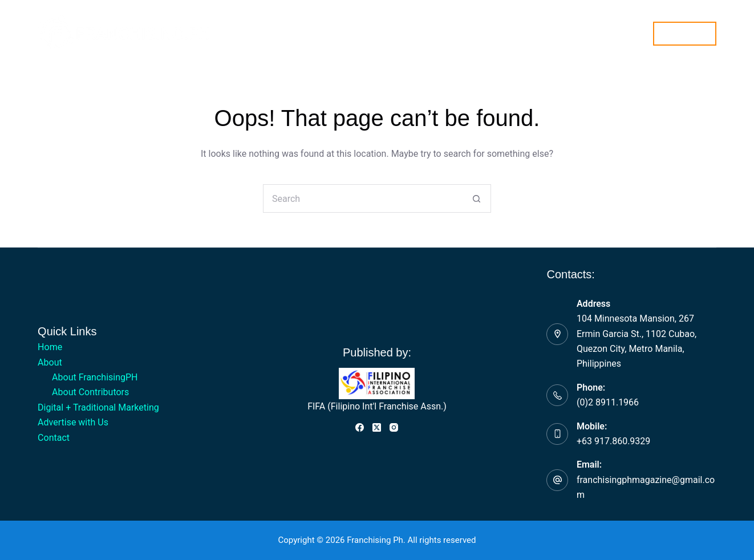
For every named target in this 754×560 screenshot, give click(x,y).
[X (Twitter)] (377, 427)
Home (211, 33)
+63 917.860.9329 (613, 441)
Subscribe (685, 33)
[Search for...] (363, 198)
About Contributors (90, 392)
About (261, 34)
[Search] (637, 33)
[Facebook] (360, 427)
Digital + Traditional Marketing (355, 33)
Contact (540, 33)
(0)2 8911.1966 (608, 402)
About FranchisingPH (95, 377)
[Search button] (477, 198)
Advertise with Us (470, 33)
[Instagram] (394, 427)
